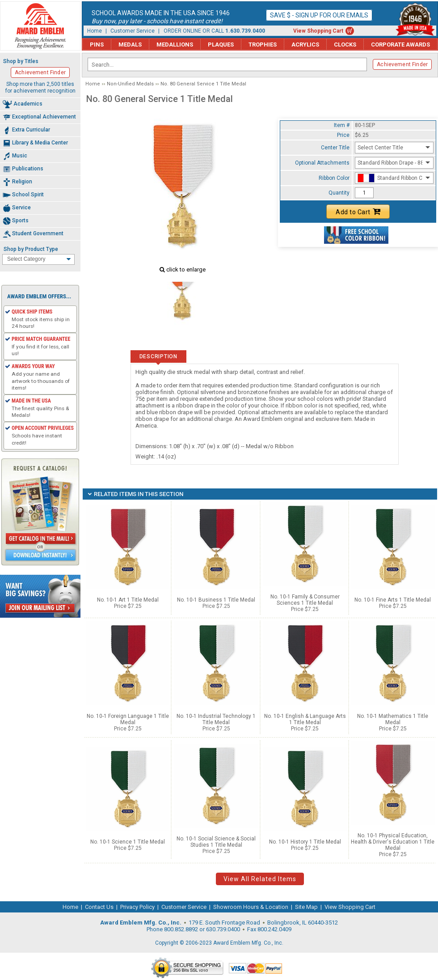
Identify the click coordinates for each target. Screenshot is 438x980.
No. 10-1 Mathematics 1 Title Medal (393, 719)
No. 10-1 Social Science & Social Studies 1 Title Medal (216, 842)
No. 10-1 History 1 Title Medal (305, 842)
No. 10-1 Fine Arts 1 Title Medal (393, 600)
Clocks (345, 45)
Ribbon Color (334, 178)
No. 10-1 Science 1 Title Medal (128, 842)
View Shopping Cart (318, 31)
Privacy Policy (137, 907)
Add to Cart (358, 212)
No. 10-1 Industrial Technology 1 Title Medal (216, 719)
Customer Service (133, 31)
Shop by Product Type (31, 249)
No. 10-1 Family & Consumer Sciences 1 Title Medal (305, 600)
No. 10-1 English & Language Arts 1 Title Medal (305, 719)
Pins (97, 45)
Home (95, 31)
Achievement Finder (402, 64)
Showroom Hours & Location (251, 907)
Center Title (335, 148)
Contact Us (99, 907)
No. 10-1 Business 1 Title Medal (216, 600)
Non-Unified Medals (130, 84)
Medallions (175, 45)
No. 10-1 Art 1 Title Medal (128, 600)
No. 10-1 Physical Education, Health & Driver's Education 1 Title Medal (393, 842)
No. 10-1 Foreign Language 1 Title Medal (128, 719)
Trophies (263, 45)
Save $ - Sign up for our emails (319, 15)
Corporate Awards (400, 45)
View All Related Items (260, 879)
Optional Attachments (322, 163)
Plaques (221, 45)
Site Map (306, 907)
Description (158, 356)
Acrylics (305, 45)
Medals (130, 45)
